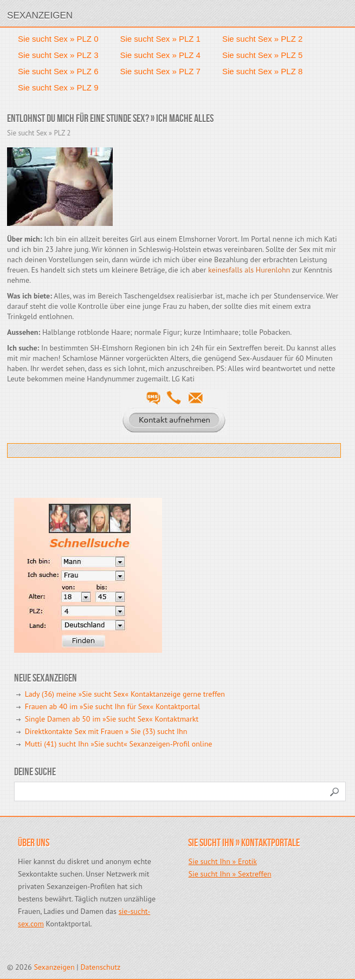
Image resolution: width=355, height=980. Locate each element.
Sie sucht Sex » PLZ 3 (58, 55)
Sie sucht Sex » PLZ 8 (262, 71)
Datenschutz (100, 967)
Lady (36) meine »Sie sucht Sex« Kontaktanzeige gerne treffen (125, 694)
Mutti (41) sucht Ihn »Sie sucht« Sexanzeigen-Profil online (119, 744)
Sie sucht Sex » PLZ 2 (262, 39)
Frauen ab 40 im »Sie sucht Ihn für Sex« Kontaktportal (112, 706)
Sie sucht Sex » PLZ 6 (58, 71)
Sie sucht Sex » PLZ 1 (160, 39)
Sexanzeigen (40, 15)
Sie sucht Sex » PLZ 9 (58, 87)
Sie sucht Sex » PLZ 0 (58, 39)
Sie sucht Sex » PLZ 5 (262, 55)
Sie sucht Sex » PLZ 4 (160, 55)
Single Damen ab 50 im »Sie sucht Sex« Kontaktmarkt (112, 719)
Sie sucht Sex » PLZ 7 (160, 71)
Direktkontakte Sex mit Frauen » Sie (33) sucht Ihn (106, 731)
